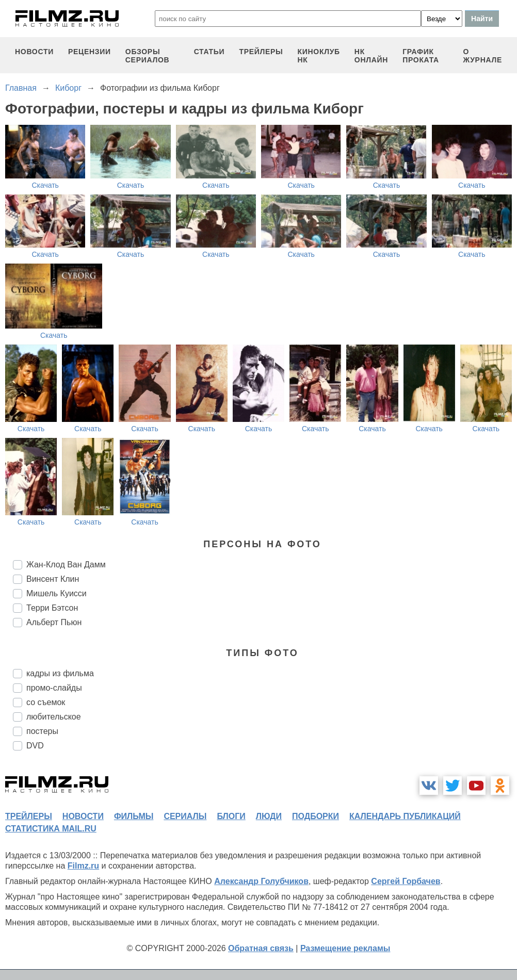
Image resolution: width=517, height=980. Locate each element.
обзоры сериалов (148, 56)
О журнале (482, 56)
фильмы (134, 816)
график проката (421, 56)
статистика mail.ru (51, 829)
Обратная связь (261, 948)
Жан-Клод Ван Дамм (66, 565)
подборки (316, 816)
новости (34, 52)
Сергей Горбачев (406, 881)
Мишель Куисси (56, 593)
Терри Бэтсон (52, 608)
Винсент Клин (53, 579)
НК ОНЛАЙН (371, 56)
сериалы (185, 816)
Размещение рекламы (345, 948)
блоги (231, 816)
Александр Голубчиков (261, 881)
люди (269, 816)
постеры (42, 731)
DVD (35, 746)
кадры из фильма (60, 673)
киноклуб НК (319, 56)
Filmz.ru (83, 866)
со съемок (46, 702)
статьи (209, 52)
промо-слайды (54, 688)
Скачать (45, 185)
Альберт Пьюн (54, 622)
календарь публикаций (405, 816)
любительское (54, 717)
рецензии (90, 52)
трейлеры (261, 52)
